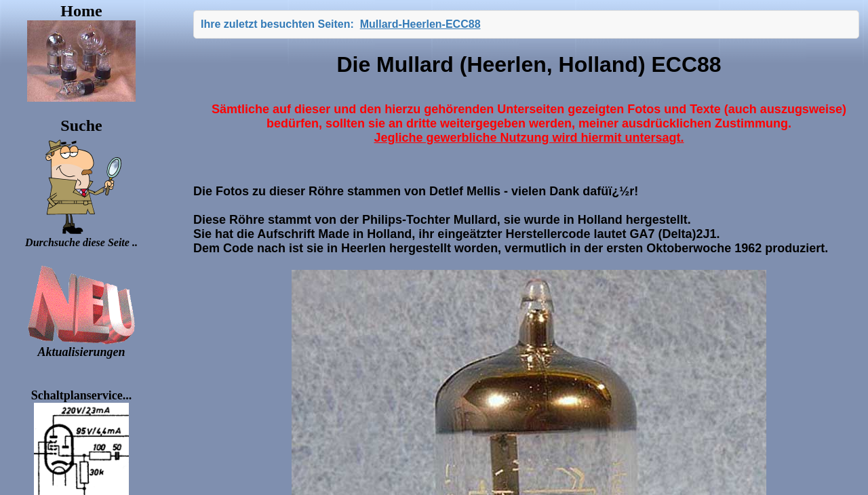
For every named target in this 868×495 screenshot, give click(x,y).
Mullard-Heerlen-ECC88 (420, 24)
